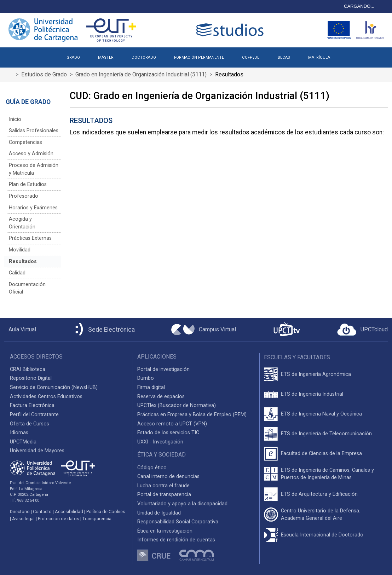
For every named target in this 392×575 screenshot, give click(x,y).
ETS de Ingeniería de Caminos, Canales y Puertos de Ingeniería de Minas (327, 474)
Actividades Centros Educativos (46, 397)
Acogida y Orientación (22, 223)
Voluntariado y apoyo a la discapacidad (182, 504)
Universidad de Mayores (37, 451)
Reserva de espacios (161, 397)
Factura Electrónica (32, 405)
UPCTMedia (23, 442)
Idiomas (19, 433)
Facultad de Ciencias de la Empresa (321, 454)
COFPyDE (251, 57)
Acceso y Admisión (31, 154)
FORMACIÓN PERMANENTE (199, 57)
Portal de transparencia (164, 495)
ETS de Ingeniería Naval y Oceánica (321, 414)
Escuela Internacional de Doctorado (322, 535)
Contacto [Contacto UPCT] (42, 512)
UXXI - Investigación (160, 442)
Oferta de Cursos (30, 424)
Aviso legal (23, 519)
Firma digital (151, 387)
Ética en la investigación (165, 531)
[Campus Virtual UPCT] (204, 330)
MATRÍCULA (319, 57)
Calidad (17, 273)
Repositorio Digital (31, 378)
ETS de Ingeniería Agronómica (316, 374)
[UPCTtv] (287, 330)
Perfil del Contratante (34, 415)
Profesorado (24, 196)
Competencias (25, 142)
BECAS (284, 57)
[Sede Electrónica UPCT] (104, 330)
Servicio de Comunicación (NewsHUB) (54, 387)
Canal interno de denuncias (168, 477)
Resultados (23, 262)
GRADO (73, 57)
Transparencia (97, 519)
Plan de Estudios (28, 184)
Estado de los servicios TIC (168, 433)
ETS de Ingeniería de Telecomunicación (326, 434)
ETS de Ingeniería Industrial (312, 394)
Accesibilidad (69, 512)
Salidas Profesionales (34, 131)
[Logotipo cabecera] (231, 30)
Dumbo (146, 378)
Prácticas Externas (30, 238)
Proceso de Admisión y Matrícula (34, 169)
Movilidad (20, 250)
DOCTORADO (144, 57)
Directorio (20, 512)
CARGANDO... (359, 6)
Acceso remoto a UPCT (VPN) (172, 424)
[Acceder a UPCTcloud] (362, 330)
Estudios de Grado (44, 74)
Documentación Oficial (27, 288)
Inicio (15, 119)
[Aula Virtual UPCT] (20, 330)
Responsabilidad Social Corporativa (178, 522)
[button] (348, 55)
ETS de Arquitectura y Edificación (319, 494)
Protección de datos (59, 519)
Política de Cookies (106, 512)
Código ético (152, 468)
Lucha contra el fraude (163, 486)
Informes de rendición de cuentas (176, 540)
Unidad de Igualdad (159, 513)
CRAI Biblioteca (28, 369)
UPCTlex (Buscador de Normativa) (177, 405)
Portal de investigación (163, 369)
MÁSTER (106, 57)
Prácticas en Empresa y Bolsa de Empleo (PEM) (192, 415)
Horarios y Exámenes (33, 208)
